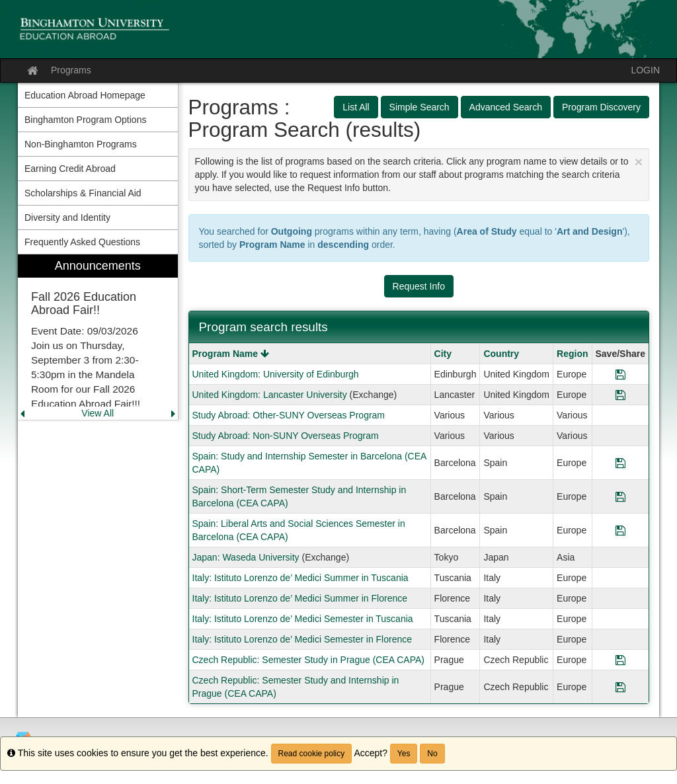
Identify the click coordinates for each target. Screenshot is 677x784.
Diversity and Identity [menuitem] (67, 217)
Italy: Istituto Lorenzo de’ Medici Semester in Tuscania (303, 619)
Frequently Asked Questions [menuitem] (82, 242)
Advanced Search (506, 107)
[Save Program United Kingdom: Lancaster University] (620, 395)
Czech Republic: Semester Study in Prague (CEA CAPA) (308, 660)
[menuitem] (98, 337)
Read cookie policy (312, 754)
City (443, 354)
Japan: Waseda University (246, 557)
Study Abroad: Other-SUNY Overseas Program (289, 415)
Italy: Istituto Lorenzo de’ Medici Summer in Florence (300, 598)
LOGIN (645, 70)
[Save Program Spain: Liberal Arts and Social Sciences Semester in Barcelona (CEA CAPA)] (620, 530)
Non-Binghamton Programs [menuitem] (81, 144)
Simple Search (419, 107)
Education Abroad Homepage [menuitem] (85, 95)
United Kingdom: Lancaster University (270, 395)
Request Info (419, 286)
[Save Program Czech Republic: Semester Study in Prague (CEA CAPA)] (620, 660)
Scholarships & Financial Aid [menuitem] (83, 193)
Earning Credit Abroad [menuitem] (70, 169)
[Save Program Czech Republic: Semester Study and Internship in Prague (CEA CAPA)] (620, 687)
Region (572, 354)
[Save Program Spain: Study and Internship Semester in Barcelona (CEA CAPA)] (620, 463)
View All (98, 413)
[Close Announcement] (639, 162)
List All (356, 107)
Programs (71, 70)
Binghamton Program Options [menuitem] (85, 120)
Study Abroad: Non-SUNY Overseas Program (286, 436)
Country (501, 354)
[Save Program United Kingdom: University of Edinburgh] (620, 374)
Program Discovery (601, 107)
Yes (404, 754)
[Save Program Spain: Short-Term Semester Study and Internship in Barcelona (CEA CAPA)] (620, 496)
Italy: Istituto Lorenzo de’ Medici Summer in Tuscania (300, 578)
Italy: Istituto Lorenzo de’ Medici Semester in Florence (302, 639)
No (432, 754)
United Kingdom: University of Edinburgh (276, 374)
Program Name (231, 354)
